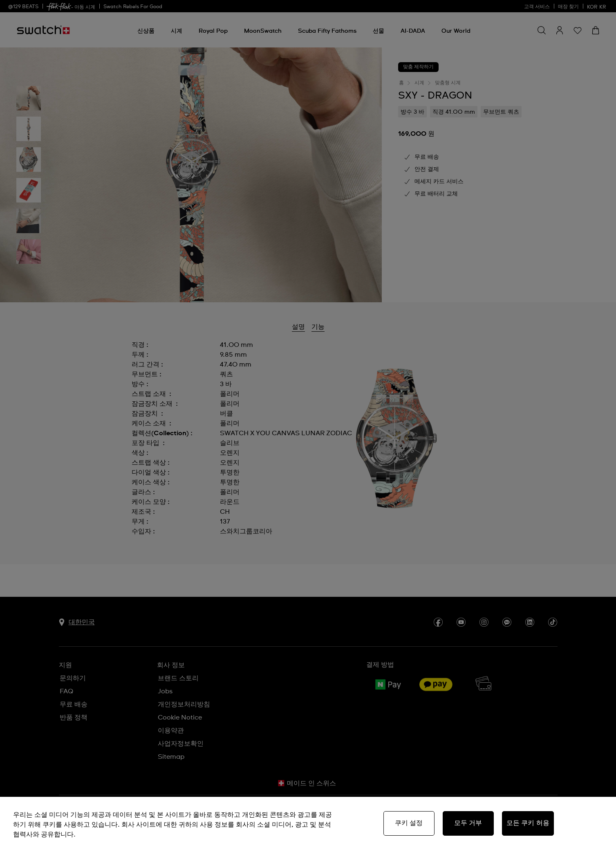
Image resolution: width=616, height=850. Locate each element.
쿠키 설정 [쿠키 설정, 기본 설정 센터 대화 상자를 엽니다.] (409, 823)
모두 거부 (468, 823)
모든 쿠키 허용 (528, 823)
